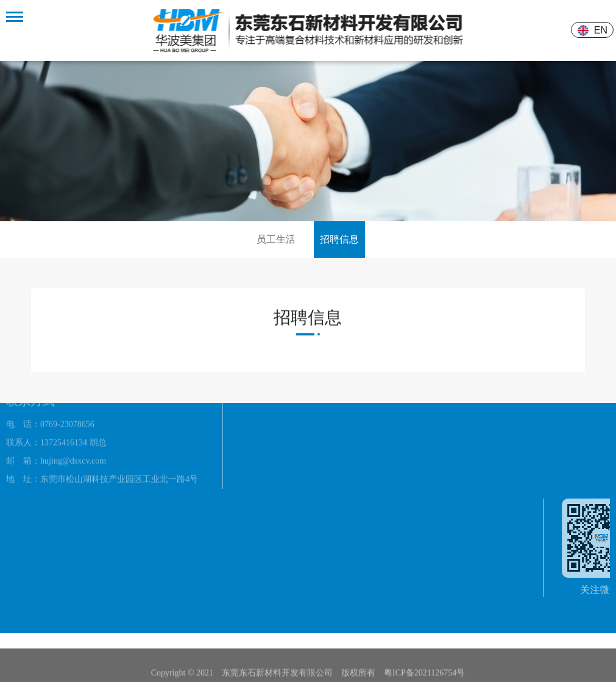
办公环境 (252, 421)
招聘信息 (339, 239)
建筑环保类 (330, 406)
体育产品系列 (334, 424)
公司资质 (252, 403)
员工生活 (276, 239)
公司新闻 (401, 417)
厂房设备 (252, 439)
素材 (317, 443)
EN (602, 30)
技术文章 (401, 435)
